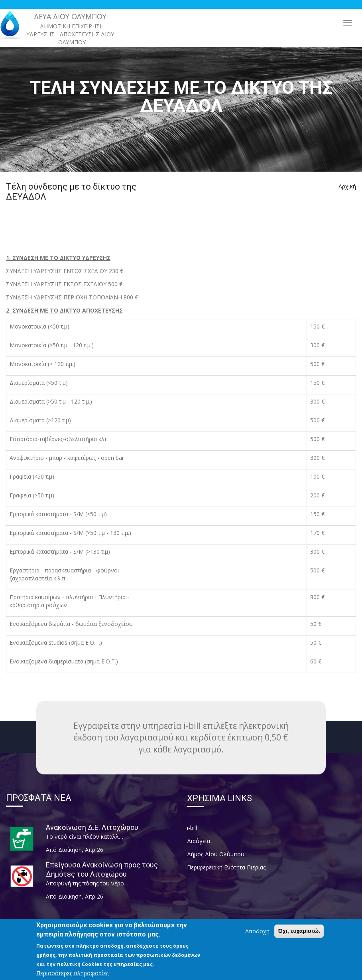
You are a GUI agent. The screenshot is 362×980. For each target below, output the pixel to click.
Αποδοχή (257, 935)
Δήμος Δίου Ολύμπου (216, 854)
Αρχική (347, 186)
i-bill (192, 828)
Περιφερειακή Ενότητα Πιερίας (226, 867)
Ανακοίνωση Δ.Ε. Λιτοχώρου (92, 827)
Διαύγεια (199, 841)
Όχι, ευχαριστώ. (299, 935)
